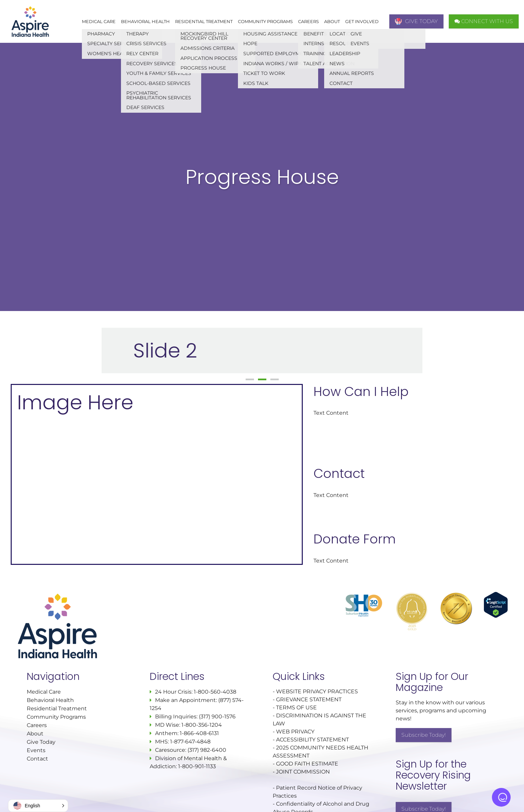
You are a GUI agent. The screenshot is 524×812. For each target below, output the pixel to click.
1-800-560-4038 (214, 692)
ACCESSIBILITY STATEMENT (312, 740)
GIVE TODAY (416, 21)
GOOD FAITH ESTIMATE (307, 764)
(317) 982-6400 (207, 750)
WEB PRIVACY (295, 732)
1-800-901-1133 (197, 766)
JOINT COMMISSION (303, 772)
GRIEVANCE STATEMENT (309, 699)
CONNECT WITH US (484, 21)
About (332, 21)
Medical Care (99, 21)
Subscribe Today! (424, 735)
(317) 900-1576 (217, 717)
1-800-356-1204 (202, 725)
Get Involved (362, 21)
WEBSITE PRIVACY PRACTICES (318, 691)
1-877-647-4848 (190, 742)
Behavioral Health (145, 21)
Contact (37, 759)
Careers (308, 21)
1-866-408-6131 (199, 733)
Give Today (41, 742)
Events (36, 750)
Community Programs (265, 21)
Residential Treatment (204, 21)
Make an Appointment (185, 700)
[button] (38, 806)
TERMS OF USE (296, 707)
